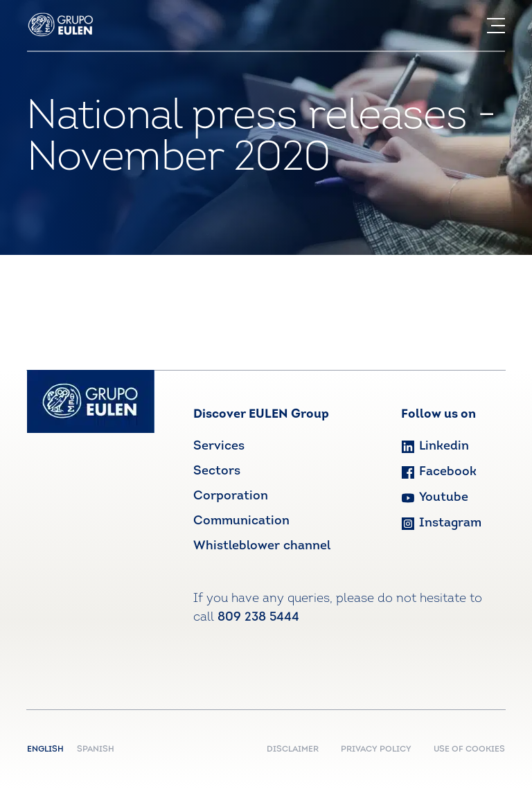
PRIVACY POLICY (376, 750)
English (48, 750)
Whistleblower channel (262, 546)
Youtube (435, 498)
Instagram (441, 523)
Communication (241, 521)
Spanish (96, 750)
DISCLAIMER (293, 750)
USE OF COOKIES (469, 750)
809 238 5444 (258, 618)
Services (219, 446)
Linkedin (435, 446)
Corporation (231, 496)
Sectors (217, 471)
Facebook (439, 472)
